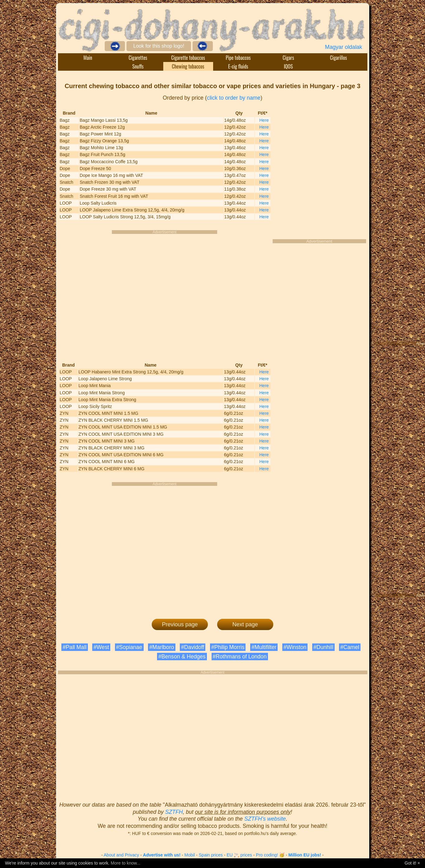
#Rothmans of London (240, 657)
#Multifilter (264, 647)
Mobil (190, 855)
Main (88, 58)
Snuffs (138, 66)
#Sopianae (129, 647)
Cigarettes (138, 58)
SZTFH (174, 812)
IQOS (288, 66)
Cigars (288, 58)
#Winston (295, 647)
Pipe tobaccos (238, 58)
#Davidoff (193, 647)
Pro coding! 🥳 (270, 855)
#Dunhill (323, 647)
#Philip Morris (228, 647)
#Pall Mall (74, 647)
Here (264, 120)
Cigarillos (338, 58)
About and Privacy (122, 855)
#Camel (350, 647)
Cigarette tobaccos (188, 58)
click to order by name (234, 98)
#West (101, 647)
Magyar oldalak (344, 47)
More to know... (125, 863)
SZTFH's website (265, 819)
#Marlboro (162, 647)
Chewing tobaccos (188, 66)
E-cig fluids (238, 66)
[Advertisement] (198, 294)
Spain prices (211, 855)
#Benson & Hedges (182, 657)
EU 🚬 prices (239, 855)
